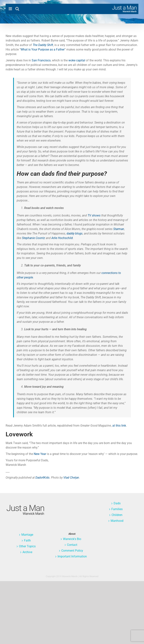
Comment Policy (72, 551)
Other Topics (27, 546)
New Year (40, 454)
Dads (117, 503)
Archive (27, 552)
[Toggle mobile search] (17, 9)
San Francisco (41, 60)
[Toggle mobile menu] (11, 9)
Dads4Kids (42, 478)
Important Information (72, 556)
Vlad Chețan (71, 478)
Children (117, 515)
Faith (27, 540)
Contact (72, 545)
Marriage (27, 535)
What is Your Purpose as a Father (43, 49)
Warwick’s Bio (72, 539)
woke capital (77, 60)
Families (117, 509)
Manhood (117, 521)
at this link (119, 426)
